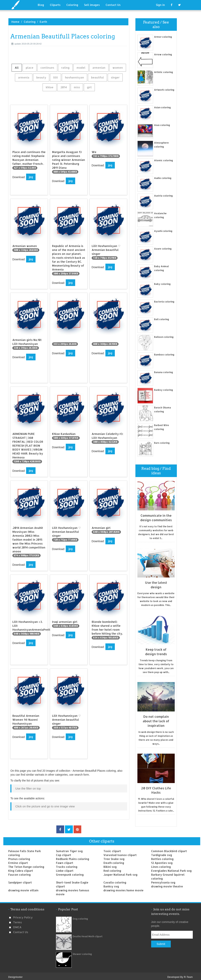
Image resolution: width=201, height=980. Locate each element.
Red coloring (112, 869)
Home (15, 22)
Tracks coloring (67, 865)
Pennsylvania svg (163, 881)
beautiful (97, 77)
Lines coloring (161, 865)
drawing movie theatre (167, 885)
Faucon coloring (19, 873)
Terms (17, 920)
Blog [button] (41, 5)
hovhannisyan (74, 77)
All (17, 68)
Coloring (72, 5)
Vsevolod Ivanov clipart (120, 853)
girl (89, 87)
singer (115, 77)
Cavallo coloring (115, 881)
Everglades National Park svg (171, 869)
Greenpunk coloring (70, 873)
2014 (64, 87)
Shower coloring (82, 952)
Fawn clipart (65, 861)
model (81, 68)
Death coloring (114, 861)
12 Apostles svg (162, 861)
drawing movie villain (23, 888)
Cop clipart (63, 853)
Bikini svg (110, 865)
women (118, 68)
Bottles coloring (162, 857)
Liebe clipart (65, 869)
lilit (56, 77)
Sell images (92, 5)
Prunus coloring (19, 857)
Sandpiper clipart (20, 881)
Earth (43, 22)
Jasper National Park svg (120, 873)
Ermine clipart (18, 861)
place (30, 68)
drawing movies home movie (123, 888)
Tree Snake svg (114, 857)
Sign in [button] (160, 5)
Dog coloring (80, 917)
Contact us (21, 930)
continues (47, 68)
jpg (31, 177)
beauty (41, 77)
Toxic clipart (112, 849)
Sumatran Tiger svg (69, 849)
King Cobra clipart (21, 869)
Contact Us (113, 5)
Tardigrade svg (162, 853)
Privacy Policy (23, 916)
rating (65, 68)
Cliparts (55, 5)
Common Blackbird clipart (169, 849)
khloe (50, 87)
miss (77, 87)
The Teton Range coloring (26, 865)
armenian (99, 68)
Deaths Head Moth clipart (88, 935)
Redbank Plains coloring (73, 857)
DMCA (17, 925)
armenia (24, 77)
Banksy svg (111, 885)
